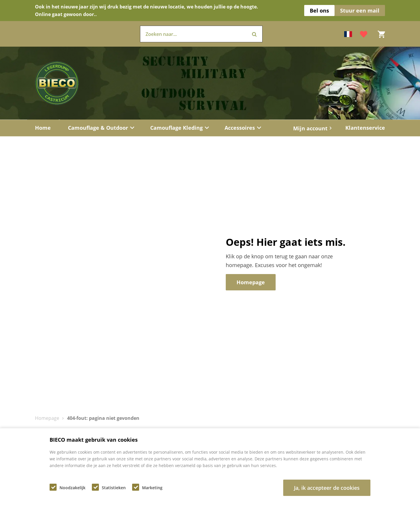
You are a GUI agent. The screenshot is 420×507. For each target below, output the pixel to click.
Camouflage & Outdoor (101, 128)
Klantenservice (365, 128)
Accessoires (243, 128)
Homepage (47, 422)
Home (43, 128)
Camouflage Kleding (180, 128)
